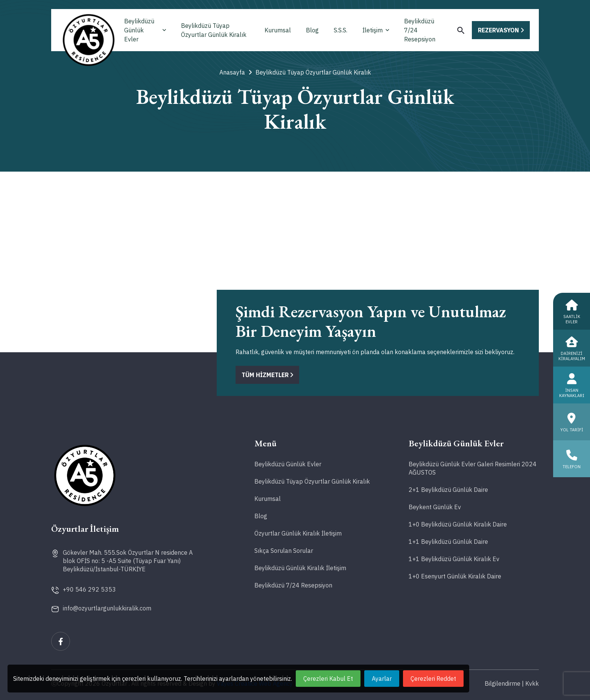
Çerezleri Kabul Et (328, 679)
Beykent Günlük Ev (435, 507)
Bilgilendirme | (504, 683)
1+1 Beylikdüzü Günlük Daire (448, 542)
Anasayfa (236, 72)
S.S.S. (341, 30)
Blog (312, 30)
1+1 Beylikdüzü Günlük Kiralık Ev (454, 559)
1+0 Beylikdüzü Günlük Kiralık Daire (458, 524)
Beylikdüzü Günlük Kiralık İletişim (300, 568)
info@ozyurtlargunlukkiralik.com (107, 608)
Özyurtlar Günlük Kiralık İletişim (298, 533)
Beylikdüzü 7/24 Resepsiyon (420, 30)
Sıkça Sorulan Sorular (284, 551)
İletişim (376, 30)
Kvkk (532, 683)
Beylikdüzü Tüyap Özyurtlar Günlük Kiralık (214, 30)
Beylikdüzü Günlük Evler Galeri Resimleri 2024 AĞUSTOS (473, 468)
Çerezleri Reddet (433, 679)
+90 (89, 589)
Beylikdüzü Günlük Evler (145, 30)
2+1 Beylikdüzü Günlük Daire (448, 490)
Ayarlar (382, 679)
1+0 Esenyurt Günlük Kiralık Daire (455, 576)
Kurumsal (278, 30)
